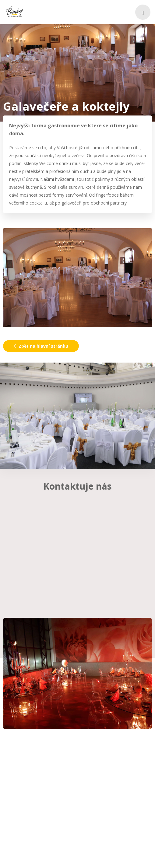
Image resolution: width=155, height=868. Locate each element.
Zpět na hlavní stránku (41, 346)
